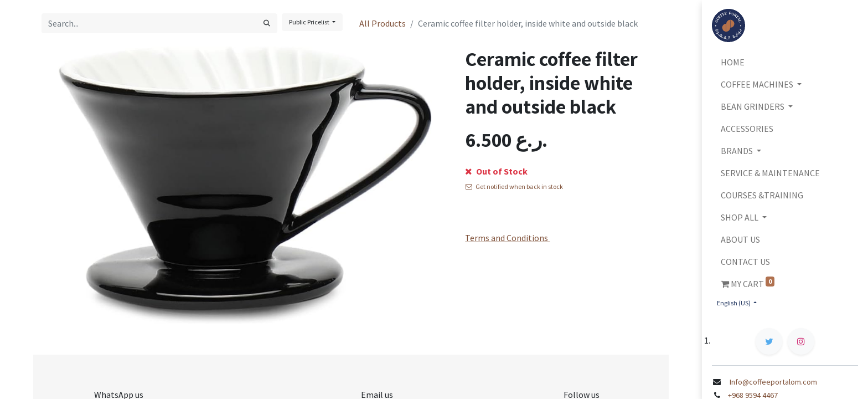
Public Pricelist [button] (310, 22)
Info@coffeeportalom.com (771, 382)
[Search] (267, 23)
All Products (383, 23)
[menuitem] (785, 62)
